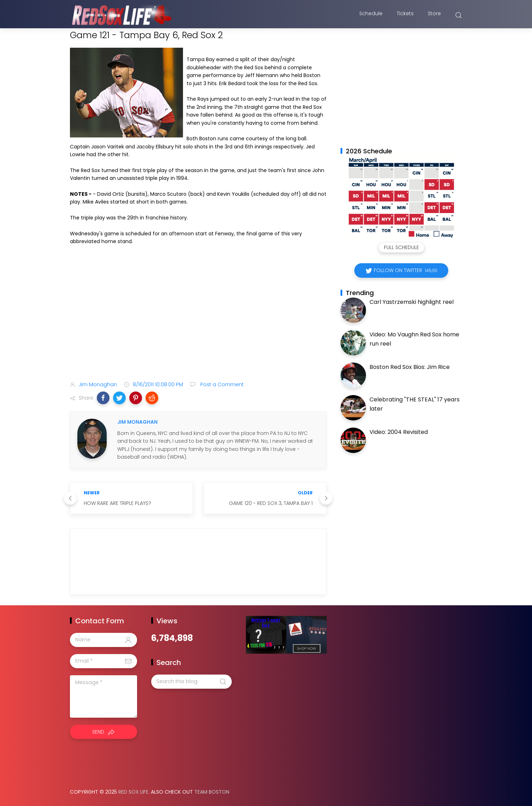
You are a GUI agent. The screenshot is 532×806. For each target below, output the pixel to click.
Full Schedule (401, 247)
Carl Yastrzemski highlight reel (412, 302)
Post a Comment (221, 384)
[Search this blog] (191, 682)
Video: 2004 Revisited (399, 432)
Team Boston (212, 792)
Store (434, 15)
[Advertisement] (198, 320)
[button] (103, 398)
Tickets (405, 15)
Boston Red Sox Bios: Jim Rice (410, 367)
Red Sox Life (133, 792)
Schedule (371, 15)
